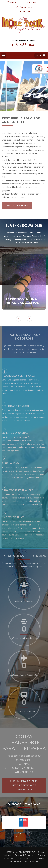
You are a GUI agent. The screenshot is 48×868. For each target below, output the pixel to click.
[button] (30, 835)
